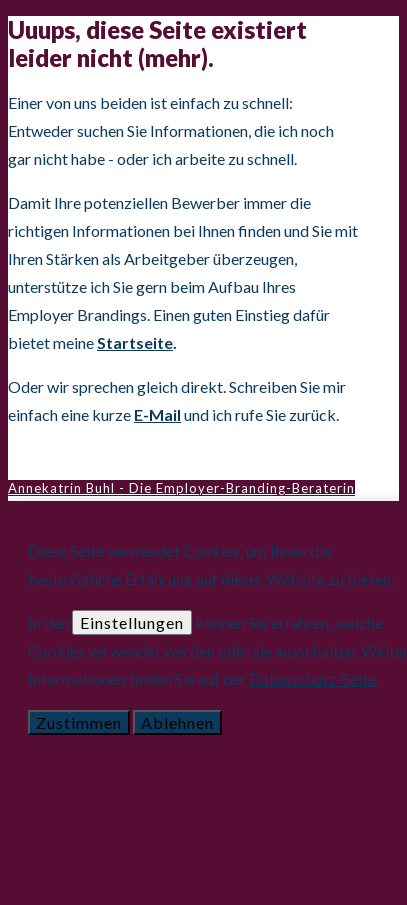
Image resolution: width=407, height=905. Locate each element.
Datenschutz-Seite (312, 678)
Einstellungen (132, 622)
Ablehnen (177, 722)
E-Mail (157, 414)
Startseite (135, 342)
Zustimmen (79, 722)
